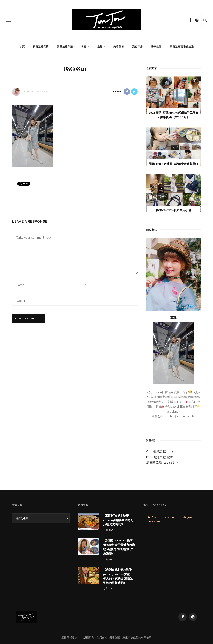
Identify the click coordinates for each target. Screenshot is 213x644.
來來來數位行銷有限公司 (137, 638)
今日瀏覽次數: (157, 451)
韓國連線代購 (65, 47)
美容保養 (119, 47)
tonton (28, 91)
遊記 (100, 47)
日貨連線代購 (41, 47)
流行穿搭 (138, 47)
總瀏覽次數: (155, 463)
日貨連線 (72, 638)
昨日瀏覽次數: (157, 457)
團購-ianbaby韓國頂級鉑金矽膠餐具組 (173, 164)
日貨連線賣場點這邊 (182, 47)
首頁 (22, 47)
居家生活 (156, 47)
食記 (84, 47)
